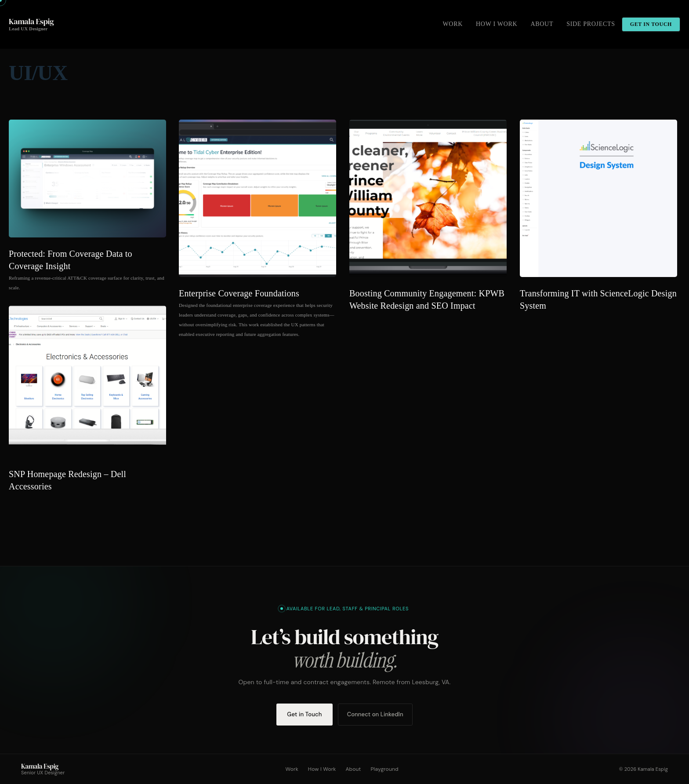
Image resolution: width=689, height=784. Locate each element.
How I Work (322, 769)
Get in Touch (304, 714)
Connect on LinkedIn (375, 714)
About (353, 769)
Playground (384, 769)
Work (292, 769)
